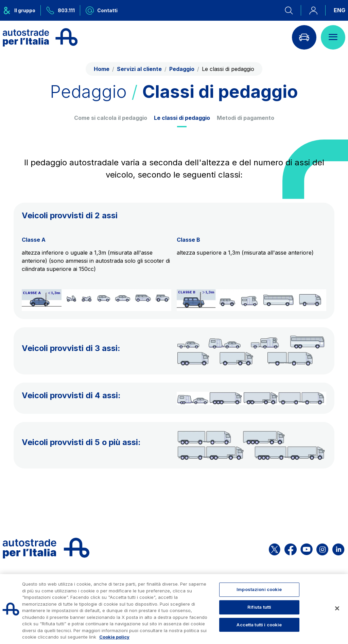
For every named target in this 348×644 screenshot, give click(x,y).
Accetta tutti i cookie (259, 625)
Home (102, 69)
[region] (174, 609)
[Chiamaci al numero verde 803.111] (60, 10)
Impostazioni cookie (259, 589)
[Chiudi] (337, 608)
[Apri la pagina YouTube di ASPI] (307, 548)
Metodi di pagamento (246, 118)
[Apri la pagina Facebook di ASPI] (291, 548)
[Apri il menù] (333, 37)
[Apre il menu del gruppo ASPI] (22, 10)
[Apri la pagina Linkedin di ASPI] (338, 548)
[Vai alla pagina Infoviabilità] (304, 37)
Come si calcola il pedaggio (111, 118)
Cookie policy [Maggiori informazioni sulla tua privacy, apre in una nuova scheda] (114, 637)
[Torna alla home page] (40, 37)
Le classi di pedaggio (182, 118)
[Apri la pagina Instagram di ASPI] (322, 548)
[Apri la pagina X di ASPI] (275, 548)
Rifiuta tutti (259, 607)
